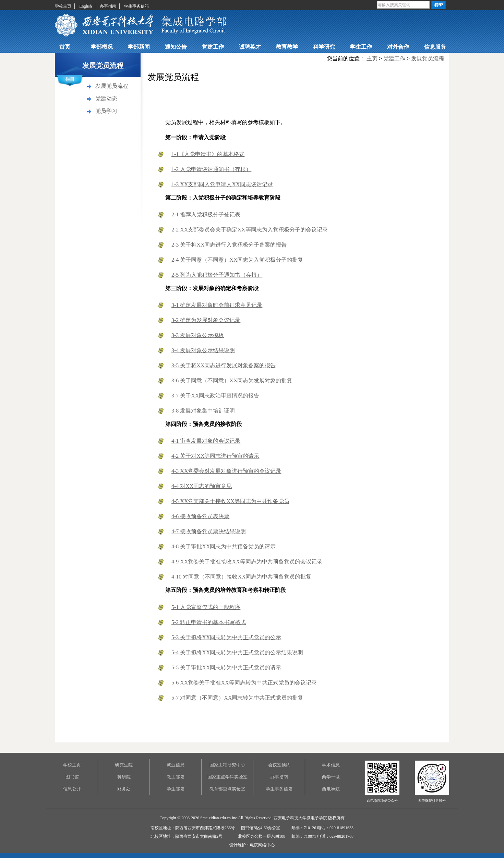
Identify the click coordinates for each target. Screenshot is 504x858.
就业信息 (176, 765)
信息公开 (72, 789)
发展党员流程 (112, 86)
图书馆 (72, 777)
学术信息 (331, 765)
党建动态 (106, 99)
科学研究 (324, 47)
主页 (372, 58)
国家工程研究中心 (227, 765)
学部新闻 (139, 47)
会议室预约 (279, 765)
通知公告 (176, 47)
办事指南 (108, 6)
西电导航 (331, 789)
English (86, 6)
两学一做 (331, 777)
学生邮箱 (176, 789)
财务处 (124, 789)
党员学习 (106, 111)
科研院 (124, 777)
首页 (65, 47)
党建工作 (213, 47)
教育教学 (287, 47)
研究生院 (124, 765)
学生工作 (361, 47)
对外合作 (398, 47)
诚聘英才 (250, 47)
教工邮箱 (176, 777)
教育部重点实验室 (227, 789)
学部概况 (102, 47)
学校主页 (63, 6)
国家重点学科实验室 (227, 777)
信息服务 (435, 47)
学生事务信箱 (136, 6)
